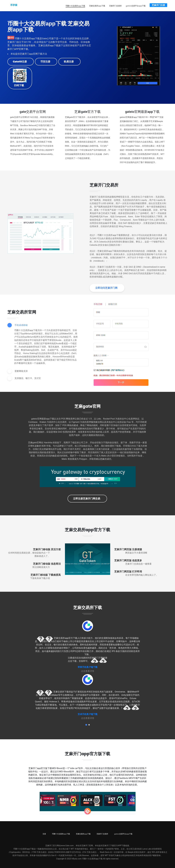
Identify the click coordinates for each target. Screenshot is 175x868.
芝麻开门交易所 (114, 5)
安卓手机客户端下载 (88, 714)
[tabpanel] (88, 646)
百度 (44, 833)
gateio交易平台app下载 (134, 5)
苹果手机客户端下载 (88, 667)
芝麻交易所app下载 (96, 5)
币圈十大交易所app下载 (74, 5)
